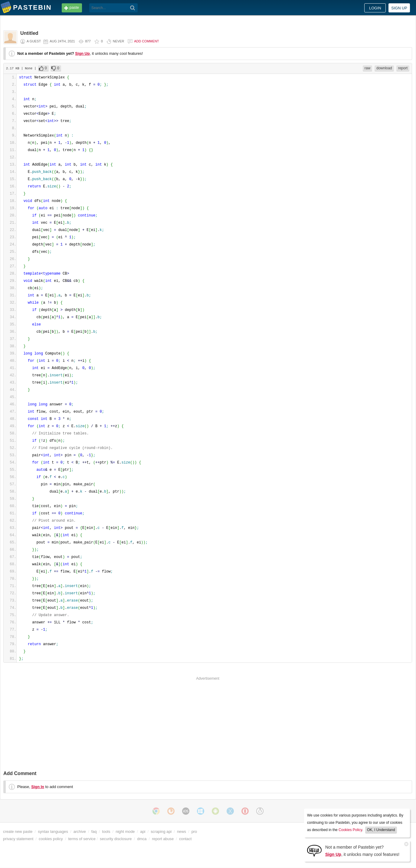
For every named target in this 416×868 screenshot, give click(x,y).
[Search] (133, 8)
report (403, 68)
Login (375, 8)
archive (80, 832)
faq (94, 832)
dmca (142, 839)
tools (106, 832)
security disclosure (116, 839)
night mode (125, 832)
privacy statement (18, 839)
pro (194, 832)
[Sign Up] (314, 850)
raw (367, 68)
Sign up (399, 8)
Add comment (146, 41)
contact (185, 839)
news (182, 832)
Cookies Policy (350, 830)
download (384, 68)
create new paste (18, 832)
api (143, 832)
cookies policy (51, 839)
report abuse (163, 839)
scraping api (161, 832)
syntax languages (53, 832)
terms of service (82, 839)
